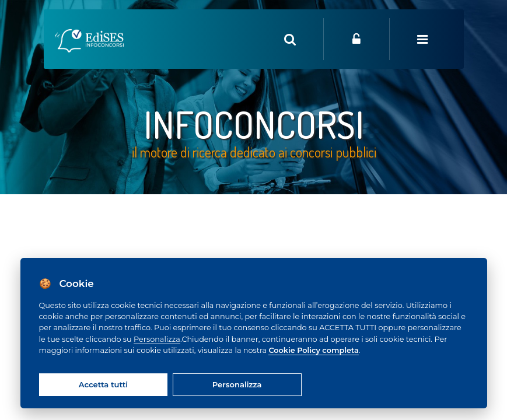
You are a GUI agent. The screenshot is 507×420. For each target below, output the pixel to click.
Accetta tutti (103, 384)
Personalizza (157, 339)
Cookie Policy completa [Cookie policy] (313, 350)
